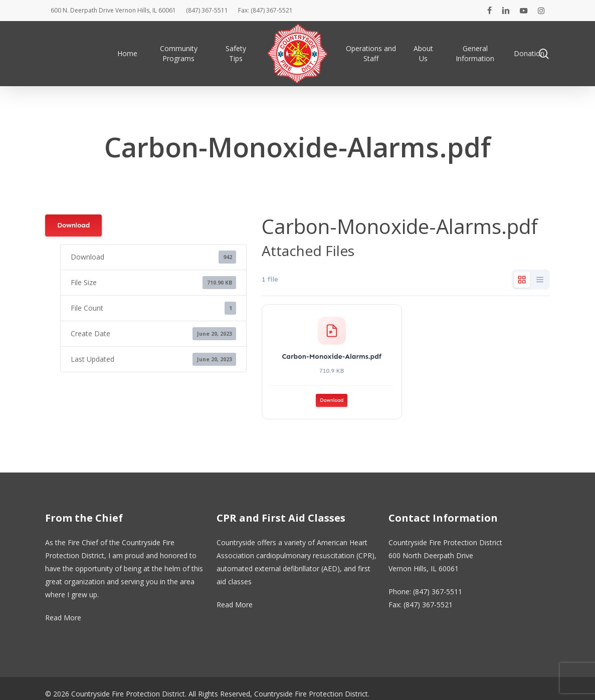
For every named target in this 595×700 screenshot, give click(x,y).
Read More (63, 618)
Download (73, 225)
